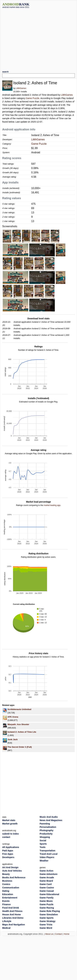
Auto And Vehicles (12, 871)
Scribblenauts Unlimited (19, 709)
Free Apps (8, 854)
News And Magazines (51, 820)
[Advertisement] (30, 38)
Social (43, 840)
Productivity (46, 834)
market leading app (52, 505)
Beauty (6, 874)
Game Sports (47, 918)
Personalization (48, 827)
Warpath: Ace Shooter (18, 724)
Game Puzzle (33, 98)
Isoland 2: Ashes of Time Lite (22, 732)
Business (7, 881)
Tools (42, 847)
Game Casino (47, 888)
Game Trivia (46, 925)
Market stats (9, 820)
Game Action (46, 871)
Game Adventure (49, 874)
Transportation (47, 851)
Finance (6, 904)
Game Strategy (48, 921)
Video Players (47, 857)
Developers (8, 857)
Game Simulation (49, 914)
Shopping (45, 837)
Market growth (10, 824)
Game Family (47, 898)
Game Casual (47, 891)
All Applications (11, 847)
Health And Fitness (12, 911)
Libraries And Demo (13, 918)
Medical (6, 928)
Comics (6, 884)
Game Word (46, 928)
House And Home (12, 914)
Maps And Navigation (14, 925)
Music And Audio (49, 817)
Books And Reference (14, 877)
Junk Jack (13, 739)
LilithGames (21, 88)
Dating (6, 891)
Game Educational (49, 894)
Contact (59, 934)
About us (49, 934)
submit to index (10, 834)
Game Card (46, 884)
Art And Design (10, 867)
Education (8, 894)
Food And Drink (11, 908)
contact (6, 837)
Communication (11, 888)
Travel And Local (49, 854)
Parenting (45, 824)
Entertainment (10, 898)
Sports (43, 844)
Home (67, 934)
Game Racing (47, 908)
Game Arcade (47, 877)
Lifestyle (7, 921)
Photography (46, 830)
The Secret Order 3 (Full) (20, 747)
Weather (44, 861)
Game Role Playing (50, 911)
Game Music (46, 901)
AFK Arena (13, 717)
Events (6, 901)
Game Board (46, 881)
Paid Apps (8, 851)
